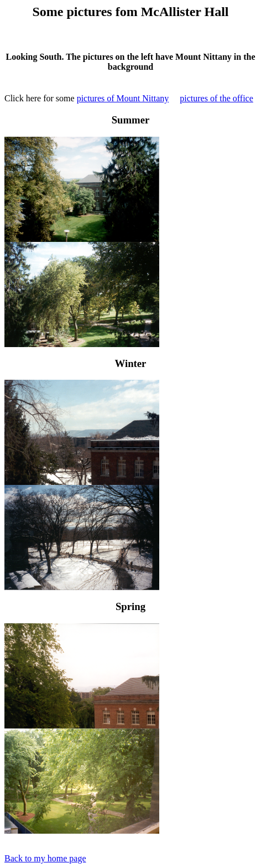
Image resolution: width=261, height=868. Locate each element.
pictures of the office (216, 98)
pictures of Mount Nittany (123, 98)
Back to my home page (45, 858)
